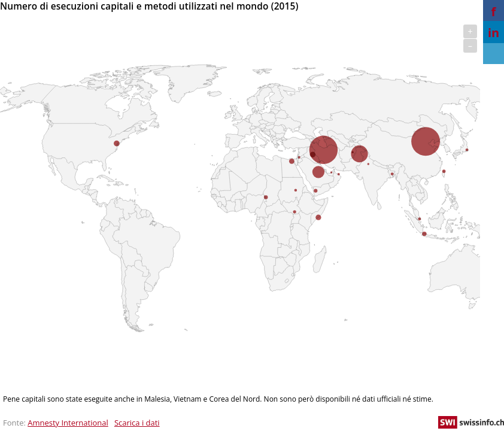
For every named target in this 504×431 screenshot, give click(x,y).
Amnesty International (68, 423)
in (494, 33)
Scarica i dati (137, 423)
